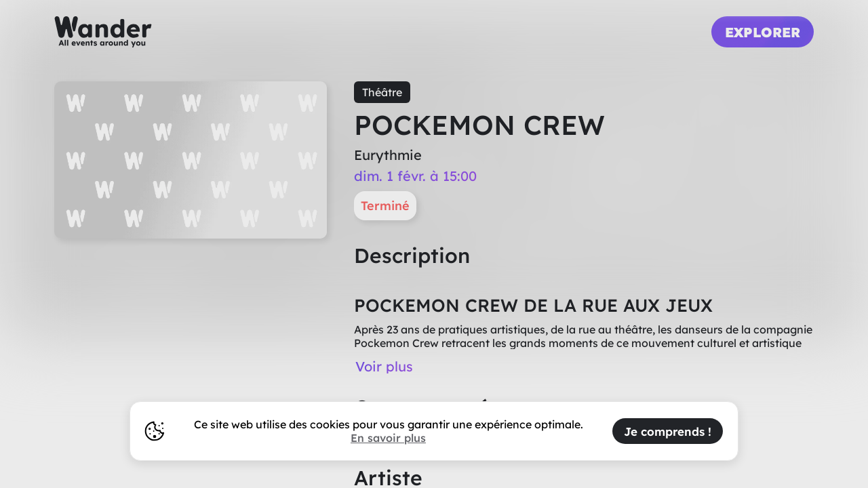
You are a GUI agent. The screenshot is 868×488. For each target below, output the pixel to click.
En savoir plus (388, 438)
